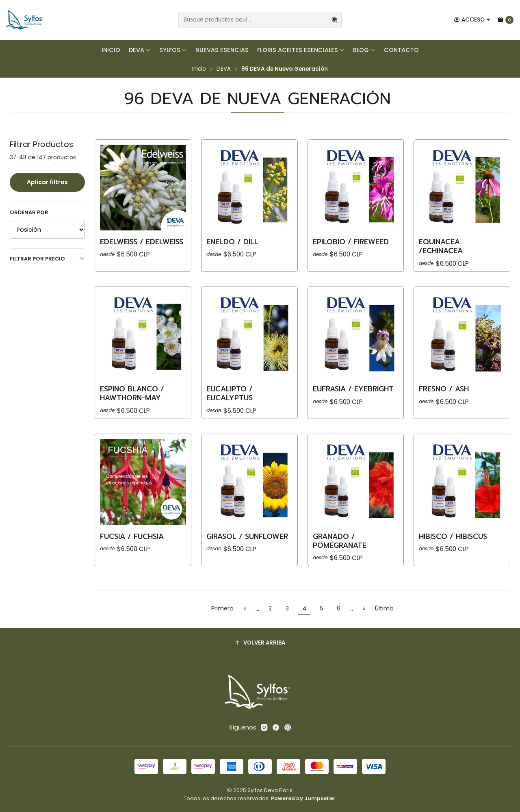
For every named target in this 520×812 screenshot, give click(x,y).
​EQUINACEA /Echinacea (441, 246)
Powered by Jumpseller (303, 798)
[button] (260, 643)
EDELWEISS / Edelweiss (142, 242)
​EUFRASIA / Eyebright (353, 395)
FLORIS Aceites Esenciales (301, 50)
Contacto (401, 50)
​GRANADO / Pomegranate (340, 547)
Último (384, 608)
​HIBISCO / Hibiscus (453, 543)
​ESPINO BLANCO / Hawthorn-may (132, 400)
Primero (222, 608)
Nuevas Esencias (222, 50)
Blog (364, 50)
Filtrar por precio (47, 259)
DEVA (140, 50)
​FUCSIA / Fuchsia (132, 543)
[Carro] (505, 20)
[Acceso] (472, 20)
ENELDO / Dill (232, 242)
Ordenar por (29, 213)
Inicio (111, 50)
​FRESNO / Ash (444, 395)
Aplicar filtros (47, 182)
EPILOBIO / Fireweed (351, 242)
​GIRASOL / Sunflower (247, 543)
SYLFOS (173, 50)
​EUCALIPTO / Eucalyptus (230, 400)
